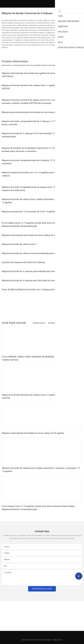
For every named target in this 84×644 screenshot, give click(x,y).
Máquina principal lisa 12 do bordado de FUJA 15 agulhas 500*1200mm (35, 212)
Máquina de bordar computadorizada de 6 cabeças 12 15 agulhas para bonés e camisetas (39, 162)
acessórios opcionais (56, 323)
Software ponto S (39, 323)
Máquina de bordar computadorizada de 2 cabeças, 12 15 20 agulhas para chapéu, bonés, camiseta (40, 123)
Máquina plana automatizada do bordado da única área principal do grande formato (41, 112)
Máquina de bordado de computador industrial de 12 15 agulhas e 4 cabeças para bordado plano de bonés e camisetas (40, 150)
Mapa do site (58, 640)
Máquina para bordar (74, 323)
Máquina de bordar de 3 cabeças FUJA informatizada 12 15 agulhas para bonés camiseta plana (39, 135)
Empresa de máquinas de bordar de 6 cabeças (23, 262)
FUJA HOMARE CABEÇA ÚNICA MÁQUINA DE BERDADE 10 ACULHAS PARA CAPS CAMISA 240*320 (40, 358)
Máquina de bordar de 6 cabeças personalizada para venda (29, 271)
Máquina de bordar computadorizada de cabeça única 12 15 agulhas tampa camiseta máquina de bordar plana (42, 189)
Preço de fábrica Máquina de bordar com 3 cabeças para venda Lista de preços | (39, 289)
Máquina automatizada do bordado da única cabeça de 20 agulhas (33, 235)
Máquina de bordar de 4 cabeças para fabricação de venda (29, 280)
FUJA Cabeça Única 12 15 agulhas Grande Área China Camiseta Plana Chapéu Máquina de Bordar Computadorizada (38, 224)
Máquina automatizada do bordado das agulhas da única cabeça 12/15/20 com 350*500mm (39, 75)
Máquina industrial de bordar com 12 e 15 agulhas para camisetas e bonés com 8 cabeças (40, 174)
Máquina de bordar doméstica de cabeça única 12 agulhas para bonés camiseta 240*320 (39, 87)
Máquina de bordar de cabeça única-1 (19, 244)
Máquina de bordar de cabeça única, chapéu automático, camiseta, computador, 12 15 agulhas (41, 201)
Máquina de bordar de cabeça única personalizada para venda (31, 253)
